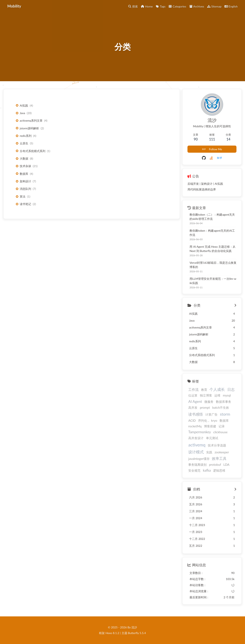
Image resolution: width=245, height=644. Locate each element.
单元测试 (212, 438)
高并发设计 (196, 438)
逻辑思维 (219, 470)
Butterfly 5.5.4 (137, 633)
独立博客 (206, 395)
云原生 (24, 143)
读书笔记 (25, 204)
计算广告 (211, 414)
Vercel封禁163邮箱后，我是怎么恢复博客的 (213, 265)
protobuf (215, 465)
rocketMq (195, 426)
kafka (207, 470)
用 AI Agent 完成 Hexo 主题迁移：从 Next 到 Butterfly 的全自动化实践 (212, 249)
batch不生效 (221, 407)
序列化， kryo (208, 420)
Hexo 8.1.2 (112, 633)
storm (225, 414)
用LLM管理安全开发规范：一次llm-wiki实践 (213, 281)
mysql (227, 395)
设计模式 (196, 452)
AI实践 (24, 105)
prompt (205, 407)
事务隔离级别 (197, 465)
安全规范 (194, 470)
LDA (226, 465)
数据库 (24, 174)
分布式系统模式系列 (33, 151)
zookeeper (222, 452)
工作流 (193, 390)
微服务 (209, 402)
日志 (231, 390)
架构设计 (25, 181)
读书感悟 (196, 414)
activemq (197, 445)
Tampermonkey (200, 432)
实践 (209, 452)
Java (22, 113)
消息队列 (25, 189)
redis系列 (26, 136)
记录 (222, 426)
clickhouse (220, 432)
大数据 (24, 158)
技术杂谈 (25, 166)
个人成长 (217, 389)
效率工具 (219, 459)
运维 (217, 395)
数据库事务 (224, 402)
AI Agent (195, 401)
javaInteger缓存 (199, 459)
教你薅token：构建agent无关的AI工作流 (212, 233)
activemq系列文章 (31, 120)
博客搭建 (210, 426)
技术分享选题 (217, 445)
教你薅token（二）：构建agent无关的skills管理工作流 (212, 217)
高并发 (193, 407)
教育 (204, 390)
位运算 (193, 395)
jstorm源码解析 (29, 128)
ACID (192, 420)
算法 (23, 196)
